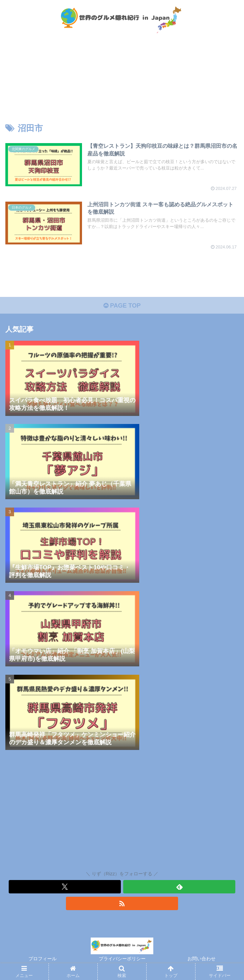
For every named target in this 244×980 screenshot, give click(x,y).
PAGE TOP (122, 306)
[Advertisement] (122, 812)
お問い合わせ (201, 959)
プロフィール (43, 959)
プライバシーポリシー (122, 959)
